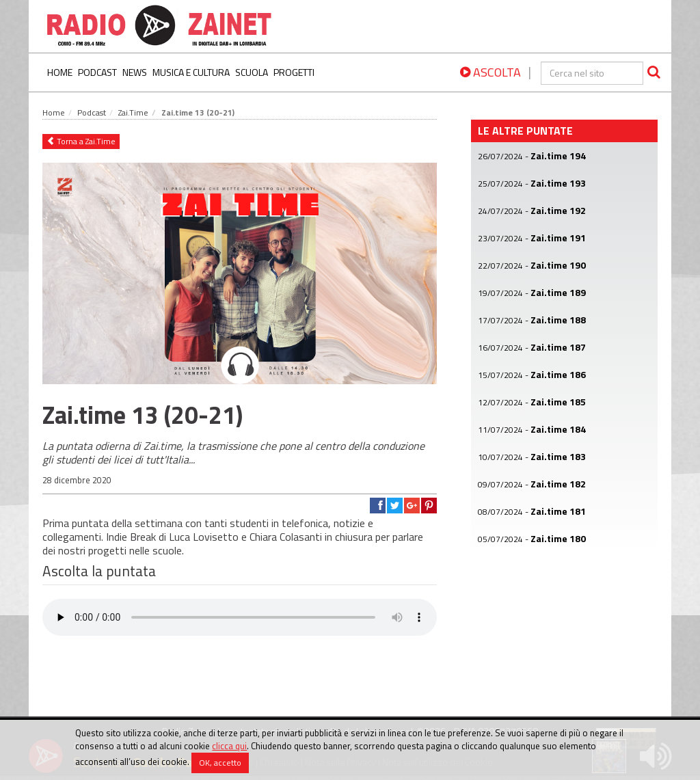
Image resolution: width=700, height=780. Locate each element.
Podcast (97, 72)
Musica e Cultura (191, 72)
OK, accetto (220, 763)
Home (60, 72)
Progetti (294, 72)
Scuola (252, 72)
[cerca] (592, 73)
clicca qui (229, 746)
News (135, 72)
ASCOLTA (490, 72)
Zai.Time (133, 112)
